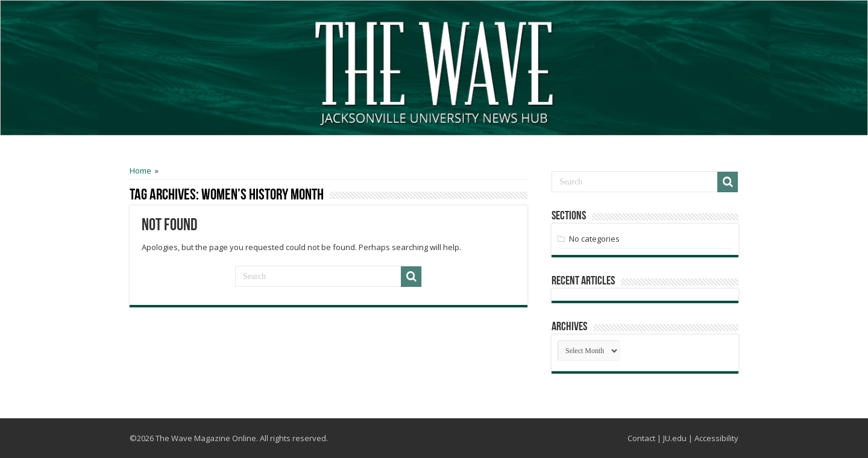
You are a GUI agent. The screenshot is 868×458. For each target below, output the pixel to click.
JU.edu (675, 438)
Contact (641, 438)
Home (140, 171)
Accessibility (716, 438)
